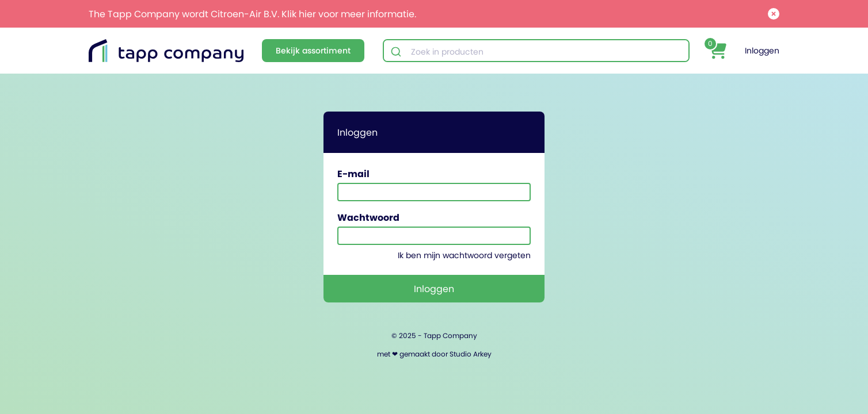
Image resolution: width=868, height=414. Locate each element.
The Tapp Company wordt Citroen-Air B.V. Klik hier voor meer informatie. (252, 14)
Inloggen (762, 51)
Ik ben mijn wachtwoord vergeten (464, 255)
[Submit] (397, 52)
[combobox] (536, 52)
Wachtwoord (368, 217)
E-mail (353, 174)
